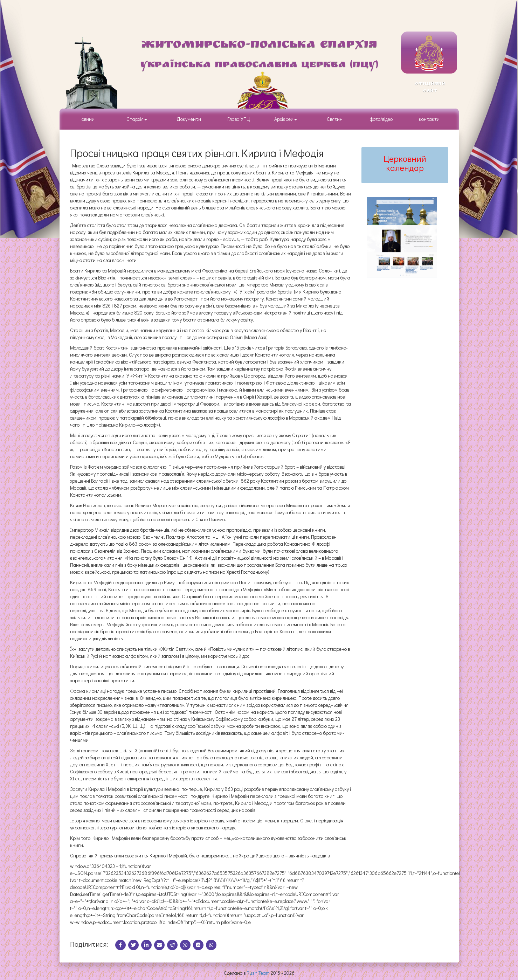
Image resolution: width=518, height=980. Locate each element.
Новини (87, 119)
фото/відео (381, 119)
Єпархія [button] (136, 119)
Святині (335, 119)
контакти (429, 119)
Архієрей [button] (286, 119)
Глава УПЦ (239, 119)
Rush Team (258, 973)
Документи (189, 119)
